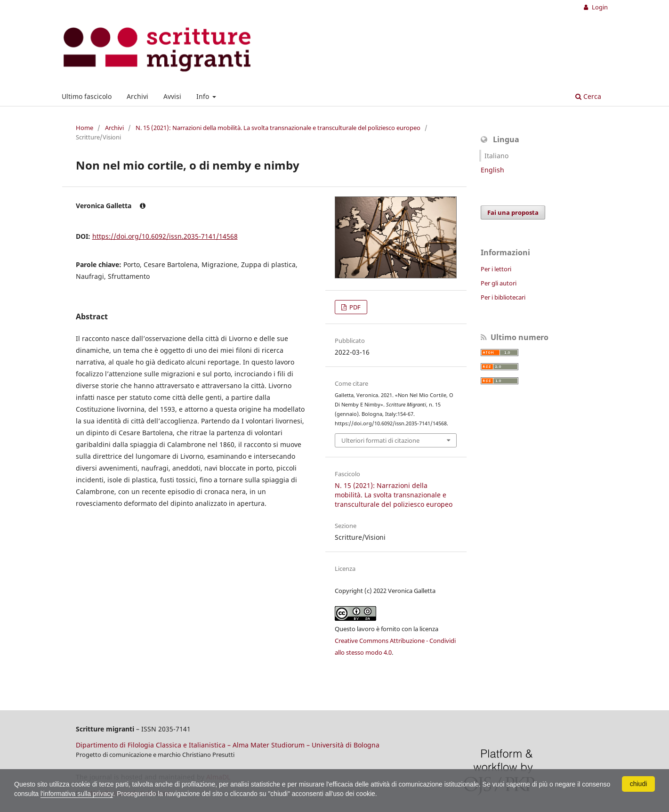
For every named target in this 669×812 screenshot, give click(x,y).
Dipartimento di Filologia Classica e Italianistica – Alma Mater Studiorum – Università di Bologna (228, 745)
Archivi (137, 96)
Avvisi (172, 96)
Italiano (496, 156)
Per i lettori (496, 269)
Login (599, 7)
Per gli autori (499, 283)
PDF (354, 307)
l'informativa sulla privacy (77, 794)
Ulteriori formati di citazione (380, 440)
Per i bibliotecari (503, 297)
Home (85, 128)
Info (204, 96)
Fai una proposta (513, 212)
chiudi (639, 784)
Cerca (588, 96)
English (492, 170)
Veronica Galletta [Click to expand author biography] (111, 206)
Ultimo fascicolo (87, 96)
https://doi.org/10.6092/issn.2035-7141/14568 (165, 236)
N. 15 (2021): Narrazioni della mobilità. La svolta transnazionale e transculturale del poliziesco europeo (278, 128)
